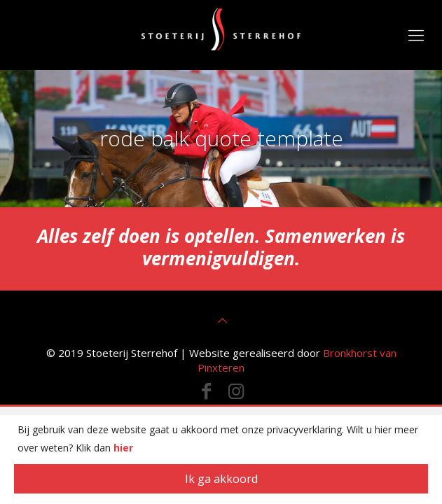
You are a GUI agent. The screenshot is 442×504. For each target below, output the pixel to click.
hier (123, 448)
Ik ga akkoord (221, 479)
